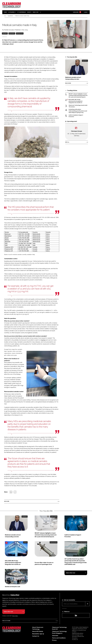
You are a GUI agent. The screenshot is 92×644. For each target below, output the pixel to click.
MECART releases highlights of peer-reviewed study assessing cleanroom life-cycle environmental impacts (78, 96)
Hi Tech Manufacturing (82, 542)
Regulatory (84, 517)
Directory (36, 12)
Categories (11, 12)
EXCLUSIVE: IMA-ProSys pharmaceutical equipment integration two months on (76, 101)
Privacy (54, 640)
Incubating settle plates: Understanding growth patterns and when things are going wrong (78, 111)
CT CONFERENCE (22, 12)
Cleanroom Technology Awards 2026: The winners (78, 106)
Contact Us (36, 636)
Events (29, 12)
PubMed (43, 340)
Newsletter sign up (38, 634)
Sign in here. (15, 616)
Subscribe (77, 12)
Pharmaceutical (20, 33)
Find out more (6, 621)
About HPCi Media (38, 631)
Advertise (55, 636)
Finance (25, 542)
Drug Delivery (12, 33)
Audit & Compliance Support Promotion (76, 116)
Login (85, 12)
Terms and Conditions (59, 638)
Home (5, 12)
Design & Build (54, 517)
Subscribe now (71, 573)
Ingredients (5, 33)
